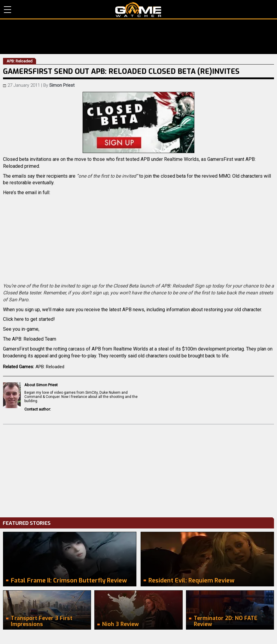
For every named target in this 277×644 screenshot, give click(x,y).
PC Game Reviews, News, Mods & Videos (138, 10)
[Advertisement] (138, 469)
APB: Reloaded (50, 367)
